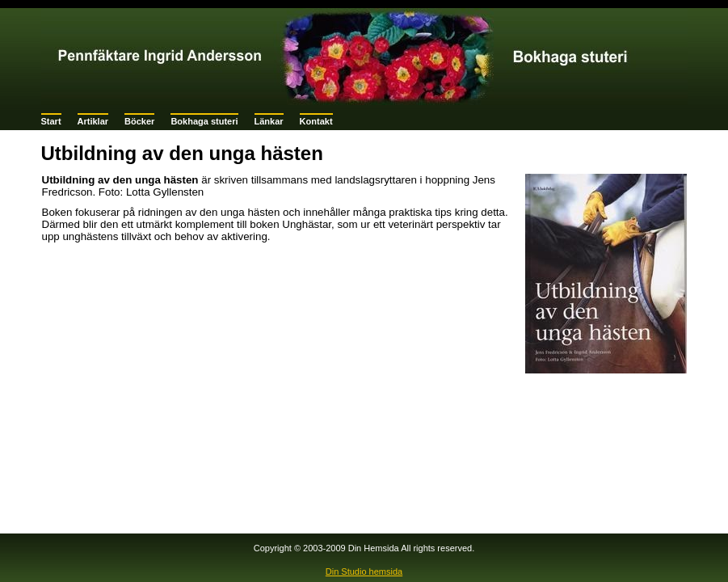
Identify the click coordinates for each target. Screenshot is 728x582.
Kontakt (316, 121)
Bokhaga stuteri (204, 121)
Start (51, 121)
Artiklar (93, 121)
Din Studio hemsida (364, 571)
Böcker (139, 121)
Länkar (269, 121)
